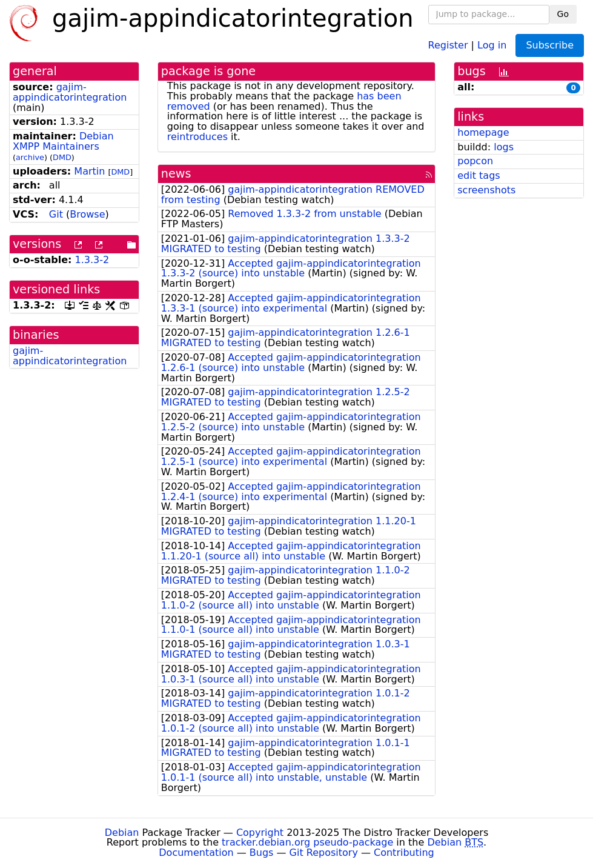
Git (56, 214)
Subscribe (550, 45)
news (176, 174)
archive (30, 157)
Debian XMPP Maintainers (63, 141)
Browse (87, 214)
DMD (62, 157)
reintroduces (197, 137)
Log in (492, 45)
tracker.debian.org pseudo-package (307, 842)
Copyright (260, 833)
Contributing (404, 853)
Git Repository (324, 853)
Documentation (196, 853)
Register (448, 45)
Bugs (262, 853)
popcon (475, 161)
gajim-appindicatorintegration (70, 92)
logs (504, 147)
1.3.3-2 (92, 260)
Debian (122, 833)
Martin (89, 171)
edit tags (479, 175)
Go (563, 14)
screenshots (486, 190)
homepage (483, 132)
